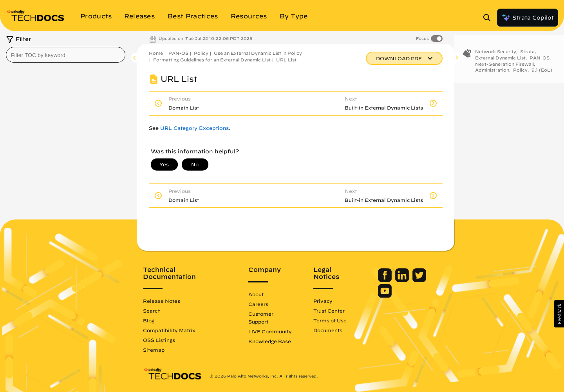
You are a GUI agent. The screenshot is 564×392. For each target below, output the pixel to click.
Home (156, 53)
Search (152, 311)
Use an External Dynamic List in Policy (258, 53)
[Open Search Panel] (489, 18)
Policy (201, 53)
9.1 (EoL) (542, 72)
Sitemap (154, 350)
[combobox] (66, 55)
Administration (492, 72)
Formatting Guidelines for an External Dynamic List (212, 60)
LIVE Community (270, 331)
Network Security (496, 54)
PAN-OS (178, 53)
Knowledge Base (270, 341)
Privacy (323, 301)
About (256, 294)
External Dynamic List (500, 60)
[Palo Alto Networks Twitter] (419, 280)
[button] (559, 314)
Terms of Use (330, 320)
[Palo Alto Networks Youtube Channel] (385, 296)
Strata (527, 54)
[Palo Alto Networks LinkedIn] (403, 280)
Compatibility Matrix (169, 330)
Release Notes (162, 301)
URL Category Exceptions (194, 128)
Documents (328, 330)
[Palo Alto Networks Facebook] (386, 280)
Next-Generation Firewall (504, 66)
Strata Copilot (528, 18)
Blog (149, 320)
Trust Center (329, 311)
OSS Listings (159, 340)
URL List (286, 60)
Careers (258, 304)
